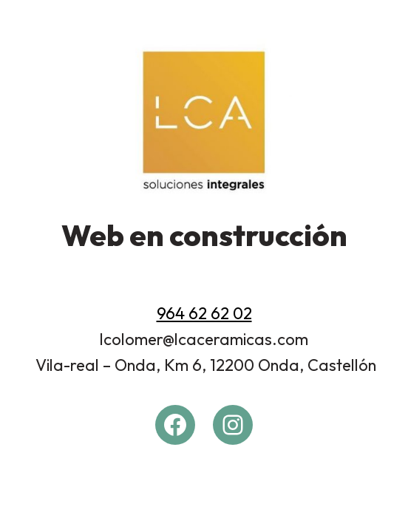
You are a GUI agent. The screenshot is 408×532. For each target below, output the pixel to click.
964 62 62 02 (204, 313)
